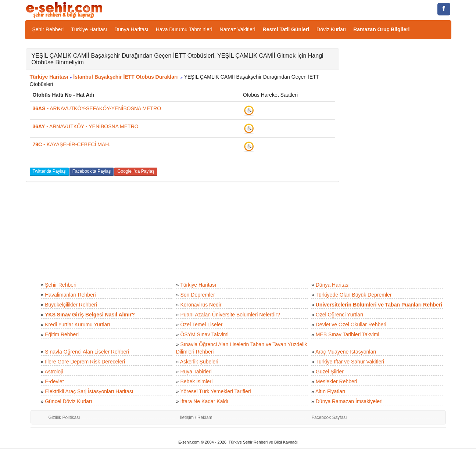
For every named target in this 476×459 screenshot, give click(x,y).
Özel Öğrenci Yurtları (340, 315)
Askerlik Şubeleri (199, 362)
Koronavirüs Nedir (201, 305)
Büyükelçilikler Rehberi (71, 305)
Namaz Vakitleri (238, 29)
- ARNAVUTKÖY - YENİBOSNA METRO (86, 126)
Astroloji (54, 372)
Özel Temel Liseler (201, 324)
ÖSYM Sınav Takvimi (204, 334)
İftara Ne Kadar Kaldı (204, 401)
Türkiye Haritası (89, 29)
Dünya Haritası (131, 29)
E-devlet (54, 381)
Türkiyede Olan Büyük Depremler (354, 295)
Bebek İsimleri (196, 381)
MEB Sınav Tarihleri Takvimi (348, 334)
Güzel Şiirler (330, 372)
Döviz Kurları (331, 29)
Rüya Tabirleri (196, 372)
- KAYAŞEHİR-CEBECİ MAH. (72, 144)
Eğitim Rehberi (62, 334)
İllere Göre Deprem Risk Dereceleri (85, 362)
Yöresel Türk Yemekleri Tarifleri (215, 391)
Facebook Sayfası (329, 417)
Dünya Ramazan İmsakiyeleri (349, 401)
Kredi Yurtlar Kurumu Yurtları (78, 324)
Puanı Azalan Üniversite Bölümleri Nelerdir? (230, 315)
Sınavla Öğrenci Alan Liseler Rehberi (87, 352)
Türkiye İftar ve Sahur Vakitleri (350, 362)
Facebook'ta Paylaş (92, 171)
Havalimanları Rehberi (70, 295)
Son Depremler (197, 295)
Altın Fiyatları (330, 391)
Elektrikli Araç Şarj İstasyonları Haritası (89, 391)
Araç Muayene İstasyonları (346, 352)
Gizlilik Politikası (64, 417)
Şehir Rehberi (48, 29)
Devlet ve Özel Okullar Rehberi (351, 324)
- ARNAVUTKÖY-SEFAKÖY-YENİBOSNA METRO (97, 108)
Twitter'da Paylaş (49, 171)
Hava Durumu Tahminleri (184, 29)
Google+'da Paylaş (136, 171)
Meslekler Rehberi (337, 381)
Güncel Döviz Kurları (68, 401)
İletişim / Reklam (196, 417)
